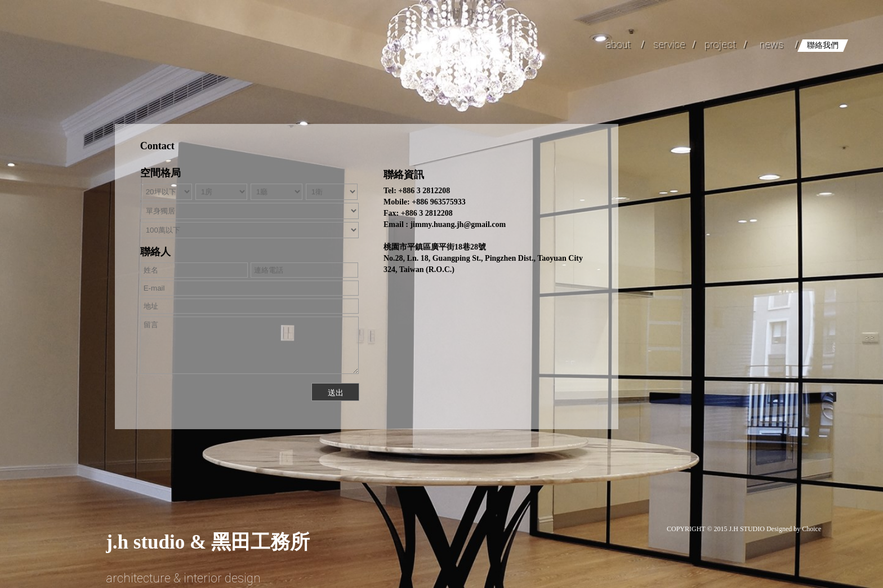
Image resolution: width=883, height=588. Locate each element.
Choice (811, 529)
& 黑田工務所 (208, 542)
